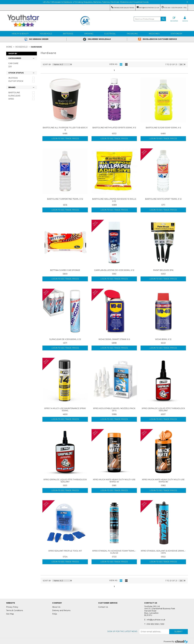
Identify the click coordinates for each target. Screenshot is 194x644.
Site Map (10, 614)
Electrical (110, 34)
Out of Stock (16, 81)
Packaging (132, 34)
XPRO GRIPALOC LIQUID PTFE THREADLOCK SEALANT (163, 409)
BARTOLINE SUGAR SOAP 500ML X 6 (163, 128)
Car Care (13, 63)
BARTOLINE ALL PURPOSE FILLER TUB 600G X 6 (65, 129)
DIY (10, 67)
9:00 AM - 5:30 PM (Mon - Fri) (174, 7)
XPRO (11, 99)
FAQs (55, 614)
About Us (56, 607)
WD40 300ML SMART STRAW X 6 (114, 339)
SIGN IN (185, 19)
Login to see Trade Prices (65, 139)
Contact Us (103, 607)
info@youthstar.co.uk (148, 7)
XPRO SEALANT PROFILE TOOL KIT (65, 551)
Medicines (154, 34)
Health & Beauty (20, 34)
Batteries (68, 34)
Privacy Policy (12, 607)
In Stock (13, 78)
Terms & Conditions (15, 610)
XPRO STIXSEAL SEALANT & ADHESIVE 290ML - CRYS (163, 552)
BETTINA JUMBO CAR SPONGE (65, 270)
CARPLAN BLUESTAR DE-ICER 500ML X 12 (114, 270)
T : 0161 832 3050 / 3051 (154, 624)
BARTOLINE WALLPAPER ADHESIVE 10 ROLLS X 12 (114, 200)
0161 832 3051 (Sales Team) (123, 7)
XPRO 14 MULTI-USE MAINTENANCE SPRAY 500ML (65, 409)
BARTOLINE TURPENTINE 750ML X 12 (65, 199)
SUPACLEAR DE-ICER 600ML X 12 (65, 339)
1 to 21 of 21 (171, 64)
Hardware (36, 47)
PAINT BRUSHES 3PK (163, 270)
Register (174, 19)
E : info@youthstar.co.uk (155, 620)
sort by (47, 64)
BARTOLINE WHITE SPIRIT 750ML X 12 (163, 199)
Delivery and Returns (61, 610)
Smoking (89, 34)
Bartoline (14, 93)
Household (46, 34)
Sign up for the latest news (122, 631)
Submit (179, 632)
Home (9, 47)
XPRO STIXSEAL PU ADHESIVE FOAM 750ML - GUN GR (114, 552)
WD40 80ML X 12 (163, 339)
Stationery (176, 34)
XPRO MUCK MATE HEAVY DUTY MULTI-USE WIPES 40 (114, 481)
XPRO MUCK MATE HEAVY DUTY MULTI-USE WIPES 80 (163, 481)
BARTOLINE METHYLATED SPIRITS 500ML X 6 (114, 128)
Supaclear (14, 96)
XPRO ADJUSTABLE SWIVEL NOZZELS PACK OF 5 (114, 409)
